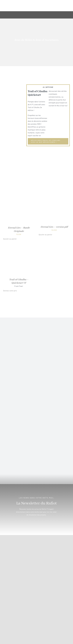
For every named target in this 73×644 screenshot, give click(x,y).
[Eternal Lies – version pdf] (54, 193)
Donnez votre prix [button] (10, 291)
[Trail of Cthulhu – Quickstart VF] (19, 246)
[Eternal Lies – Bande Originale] (19, 193)
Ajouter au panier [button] (10, 239)
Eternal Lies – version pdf (54, 227)
